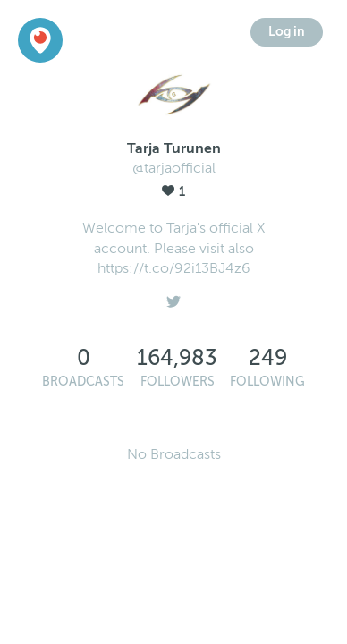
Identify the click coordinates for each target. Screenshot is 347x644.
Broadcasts (83, 381)
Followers (178, 381)
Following (267, 381)
